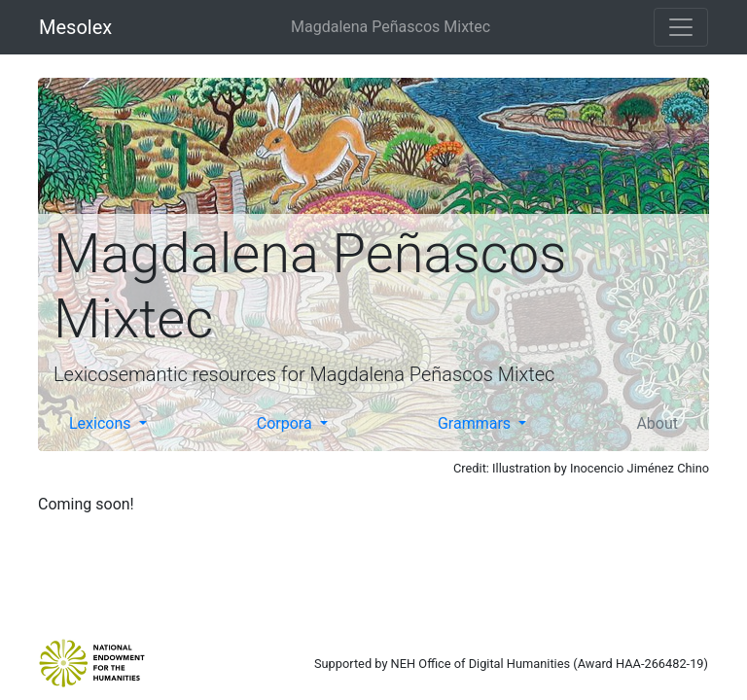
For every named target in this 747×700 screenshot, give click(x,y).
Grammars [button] (476, 423)
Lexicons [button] (102, 423)
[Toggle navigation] (681, 27)
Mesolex (75, 27)
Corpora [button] (286, 423)
